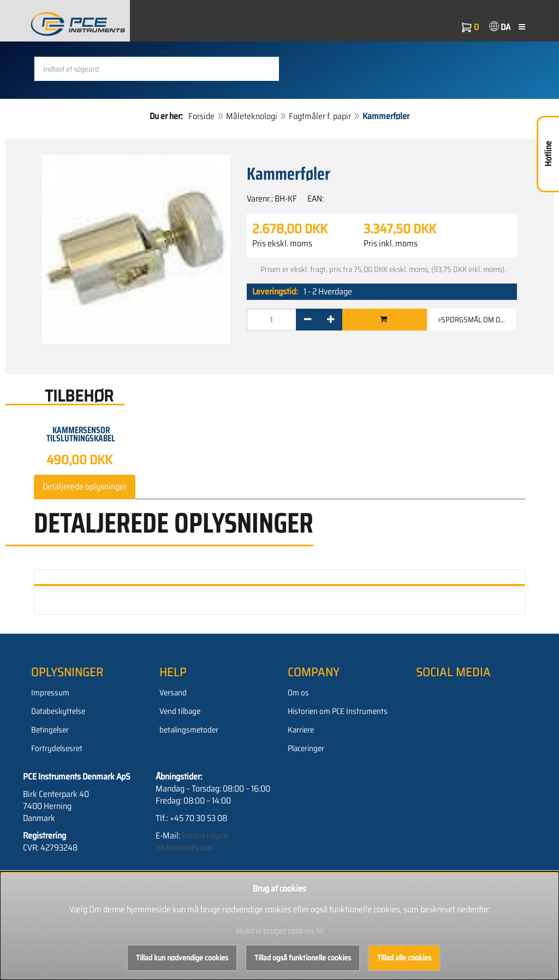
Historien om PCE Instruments (338, 711)
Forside (201, 116)
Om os (298, 693)
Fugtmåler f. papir (320, 116)
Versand (173, 693)
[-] (308, 320)
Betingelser (50, 730)
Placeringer (306, 748)
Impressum (50, 693)
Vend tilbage (180, 711)
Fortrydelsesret (57, 748)
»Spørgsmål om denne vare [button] (477, 320)
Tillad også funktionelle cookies (303, 958)
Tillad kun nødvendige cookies (182, 958)
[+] (331, 320)
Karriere (301, 730)
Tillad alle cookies (404, 958)
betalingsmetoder (189, 730)
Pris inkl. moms (391, 244)
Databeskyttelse (58, 711)
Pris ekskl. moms (282, 244)
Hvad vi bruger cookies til (279, 931)
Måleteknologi (252, 116)
